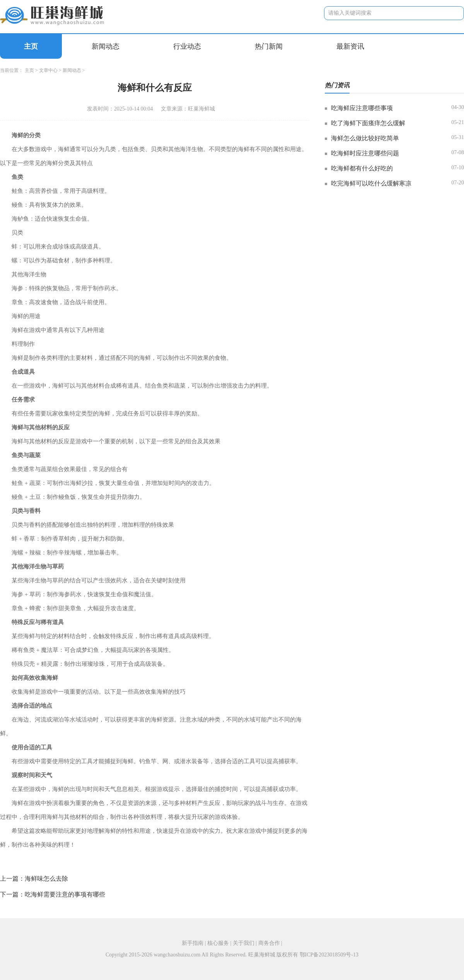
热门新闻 (269, 46)
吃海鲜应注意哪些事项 (362, 108)
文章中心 (48, 70)
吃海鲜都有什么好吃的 (362, 168)
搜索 (452, 13)
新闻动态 (106, 46)
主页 (31, 46)
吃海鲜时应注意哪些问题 (365, 153)
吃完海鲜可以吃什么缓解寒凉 (371, 183)
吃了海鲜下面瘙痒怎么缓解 (368, 123)
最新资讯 (350, 46)
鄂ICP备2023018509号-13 (329, 955)
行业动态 (187, 46)
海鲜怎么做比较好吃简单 (365, 138)
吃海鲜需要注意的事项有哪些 (65, 894)
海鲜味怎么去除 (46, 879)
